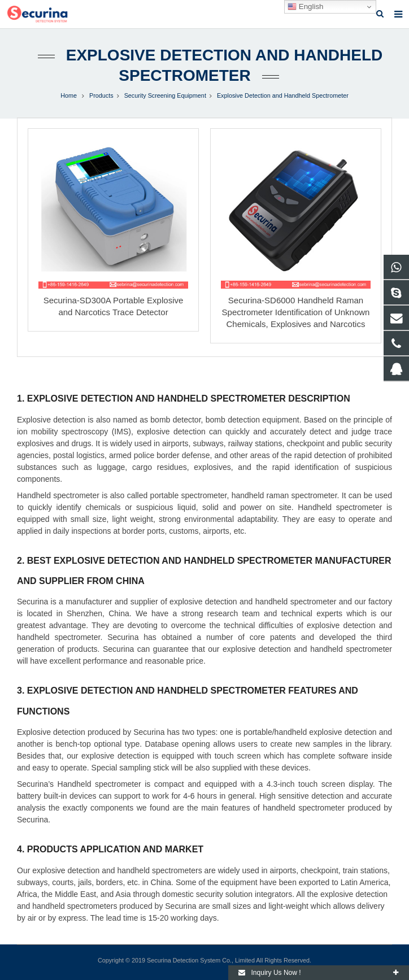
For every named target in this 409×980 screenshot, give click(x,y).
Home (69, 95)
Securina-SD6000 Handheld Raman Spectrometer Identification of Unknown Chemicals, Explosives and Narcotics (296, 312)
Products (101, 95)
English (305, 7)
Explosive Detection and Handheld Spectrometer (283, 95)
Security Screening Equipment (165, 95)
